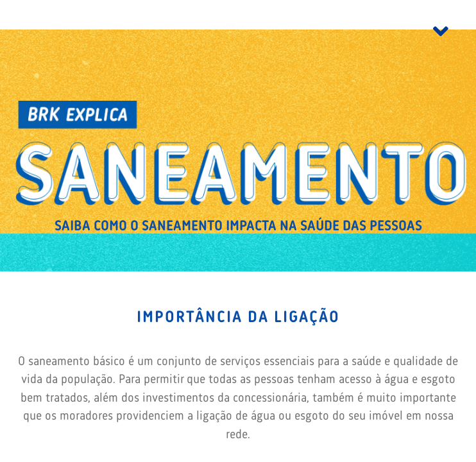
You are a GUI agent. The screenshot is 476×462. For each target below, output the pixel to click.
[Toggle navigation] (441, 34)
